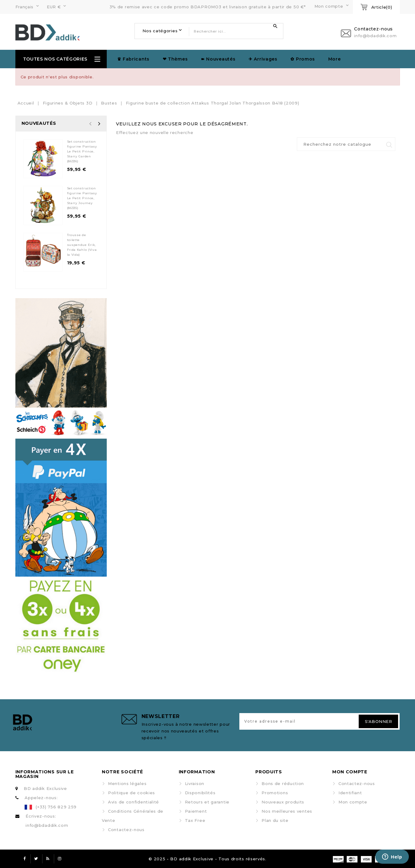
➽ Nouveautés (218, 59)
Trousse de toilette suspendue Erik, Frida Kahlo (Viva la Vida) (82, 245)
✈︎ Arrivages (263, 59)
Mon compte (353, 802)
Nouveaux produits (283, 802)
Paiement (196, 811)
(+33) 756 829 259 (56, 807)
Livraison (195, 783)
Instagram (60, 859)
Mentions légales (127, 783)
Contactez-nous (126, 830)
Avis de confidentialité (134, 802)
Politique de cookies (132, 793)
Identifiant (350, 793)
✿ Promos (303, 59)
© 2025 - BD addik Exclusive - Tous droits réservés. (207, 859)
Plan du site (275, 820)
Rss (48, 859)
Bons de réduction (283, 783)
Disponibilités (200, 793)
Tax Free (195, 820)
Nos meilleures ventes (287, 811)
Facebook (25, 859)
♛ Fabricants (133, 59)
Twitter (36, 859)
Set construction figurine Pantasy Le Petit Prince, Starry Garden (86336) (82, 151)
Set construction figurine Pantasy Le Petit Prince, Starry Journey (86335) (82, 198)
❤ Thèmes (175, 59)
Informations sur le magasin (45, 774)
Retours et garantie (207, 802)
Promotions (275, 793)
